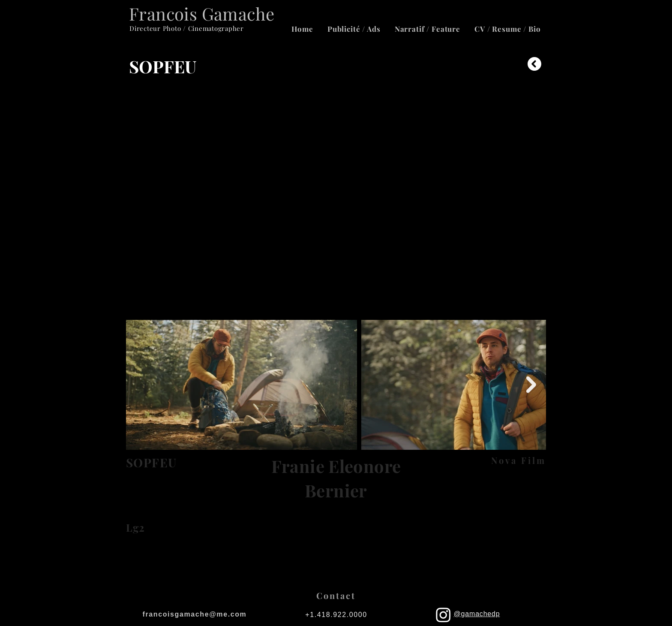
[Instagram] (443, 615)
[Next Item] (531, 385)
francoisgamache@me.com (195, 614)
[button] (508, 29)
